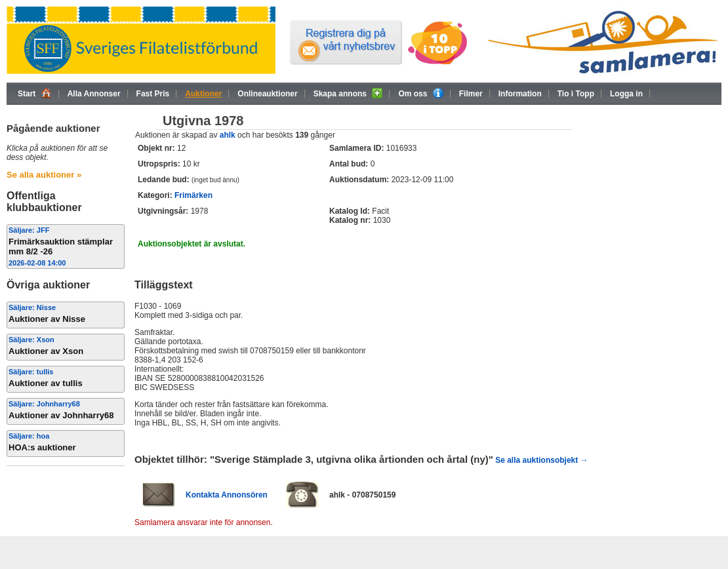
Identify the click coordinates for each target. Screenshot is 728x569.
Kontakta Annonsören (227, 495)
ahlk (228, 135)
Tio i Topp (576, 94)
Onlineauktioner (267, 94)
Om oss (420, 93)
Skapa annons (348, 93)
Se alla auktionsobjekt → (541, 460)
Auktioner (203, 94)
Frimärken (193, 195)
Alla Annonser (94, 94)
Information (520, 94)
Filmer (471, 94)
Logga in (626, 94)
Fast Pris (153, 94)
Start (35, 93)
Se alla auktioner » (44, 175)
